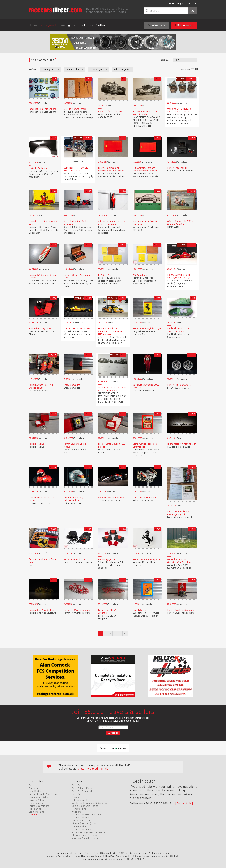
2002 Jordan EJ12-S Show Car (77, 329)
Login (180, 4)
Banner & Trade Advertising (43, 794)
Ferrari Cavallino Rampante (146, 560)
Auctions (77, 812)
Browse (33, 785)
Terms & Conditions (39, 806)
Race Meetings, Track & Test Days (90, 832)
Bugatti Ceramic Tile (143, 610)
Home (33, 25)
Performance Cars (82, 821)
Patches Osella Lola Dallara (42, 109)
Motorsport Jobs (81, 818)
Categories (49, 25)
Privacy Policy (36, 800)
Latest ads (157, 25)
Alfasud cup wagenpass (75, 109)
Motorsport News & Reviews (87, 815)
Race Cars (77, 785)
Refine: (33, 69)
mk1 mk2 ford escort (39, 168)
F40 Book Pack (105, 275)
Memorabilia (79, 826)
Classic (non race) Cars (84, 824)
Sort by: (164, 60)
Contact (80, 25)
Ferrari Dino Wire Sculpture (42, 610)
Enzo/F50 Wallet (72, 385)
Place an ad (184, 25)
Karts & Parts (79, 809)
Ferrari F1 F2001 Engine (144, 498)
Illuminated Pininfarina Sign (182, 444)
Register (191, 4)
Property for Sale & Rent (85, 838)
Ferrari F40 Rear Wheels (179, 385)
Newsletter (97, 25)
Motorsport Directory (83, 829)
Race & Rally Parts (82, 788)
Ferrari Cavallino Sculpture (181, 610)
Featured (34, 788)
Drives (75, 797)
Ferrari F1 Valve (37, 444)
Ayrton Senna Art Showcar (111, 498)
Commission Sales (39, 797)
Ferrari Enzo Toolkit (177, 168)
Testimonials (36, 803)
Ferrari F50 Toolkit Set (74, 560)
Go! (193, 11)
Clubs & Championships (85, 835)
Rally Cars (77, 794)
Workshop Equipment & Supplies (89, 803)
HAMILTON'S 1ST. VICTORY (110, 112)
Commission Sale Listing (85, 806)
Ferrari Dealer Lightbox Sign (147, 329)
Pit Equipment (80, 800)
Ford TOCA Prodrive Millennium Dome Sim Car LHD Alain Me (111, 331)
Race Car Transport (82, 791)
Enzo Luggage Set (107, 559)
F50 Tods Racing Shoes (40, 329)
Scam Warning (36, 812)
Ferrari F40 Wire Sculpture (77, 610)
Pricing (65, 25)
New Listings (36, 791)
